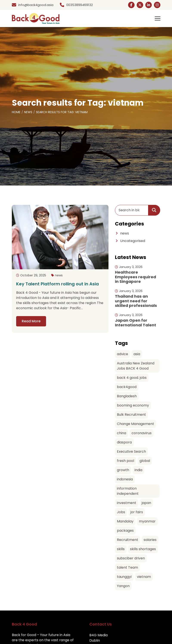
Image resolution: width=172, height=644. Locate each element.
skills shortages (143, 549)
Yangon (123, 586)
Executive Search (131, 451)
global (145, 461)
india (138, 470)
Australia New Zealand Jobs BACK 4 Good (136, 366)
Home (16, 112)
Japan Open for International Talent (136, 323)
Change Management (136, 424)
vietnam (144, 577)
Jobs (121, 512)
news (59, 275)
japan (146, 503)
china (122, 433)
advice (122, 354)
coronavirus (142, 433)
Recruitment (128, 540)
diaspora (124, 442)
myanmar (147, 521)
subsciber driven (131, 558)
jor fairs (137, 512)
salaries (150, 540)
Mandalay (125, 521)
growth (123, 470)
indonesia (125, 479)
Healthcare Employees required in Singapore (136, 277)
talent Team (127, 567)
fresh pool (126, 461)
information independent (128, 491)
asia (137, 354)
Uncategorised (133, 241)
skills (121, 549)
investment (127, 503)
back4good (127, 387)
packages (125, 531)
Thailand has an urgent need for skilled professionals (136, 301)
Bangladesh (127, 396)
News (28, 112)
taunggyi (124, 577)
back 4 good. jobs (132, 378)
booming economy (133, 405)
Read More (31, 321)
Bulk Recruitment (131, 415)
